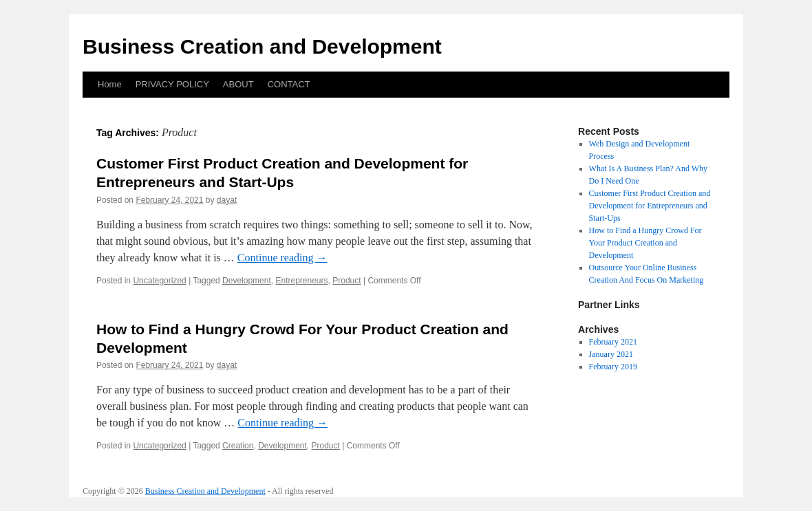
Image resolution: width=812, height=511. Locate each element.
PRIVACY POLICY (172, 84)
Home (110, 84)
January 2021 (611, 354)
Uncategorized (159, 281)
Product (346, 281)
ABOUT (238, 84)
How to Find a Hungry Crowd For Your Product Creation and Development (645, 243)
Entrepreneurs (301, 281)
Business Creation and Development (262, 46)
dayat (227, 200)
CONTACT (289, 84)
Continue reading (282, 258)
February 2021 (613, 342)
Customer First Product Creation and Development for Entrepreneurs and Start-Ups (650, 206)
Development (247, 281)
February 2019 (613, 367)
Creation (238, 446)
